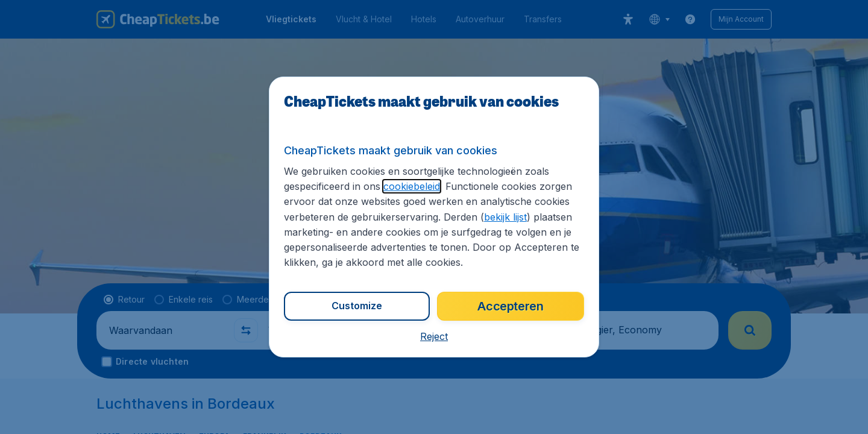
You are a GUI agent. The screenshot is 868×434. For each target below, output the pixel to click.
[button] (434, 336)
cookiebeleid (404, 187)
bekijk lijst (427, 218)
